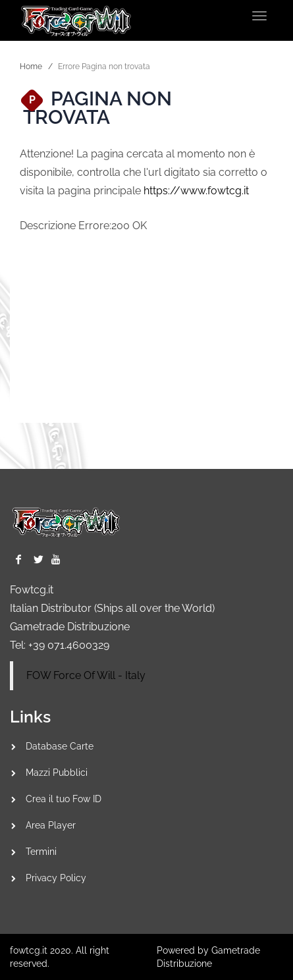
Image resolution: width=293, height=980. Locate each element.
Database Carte (60, 746)
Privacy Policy (56, 878)
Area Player (51, 825)
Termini (41, 852)
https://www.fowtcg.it (196, 191)
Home (31, 67)
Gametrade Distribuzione (70, 627)
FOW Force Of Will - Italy (86, 675)
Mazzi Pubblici (57, 773)
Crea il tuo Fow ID (64, 799)
